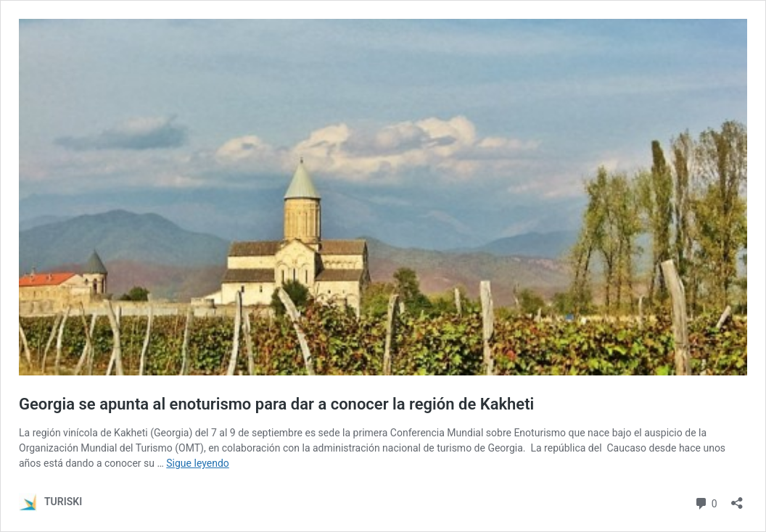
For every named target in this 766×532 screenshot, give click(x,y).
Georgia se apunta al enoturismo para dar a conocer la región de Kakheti (276, 404)
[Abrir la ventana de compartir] (737, 498)
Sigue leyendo (198, 463)
